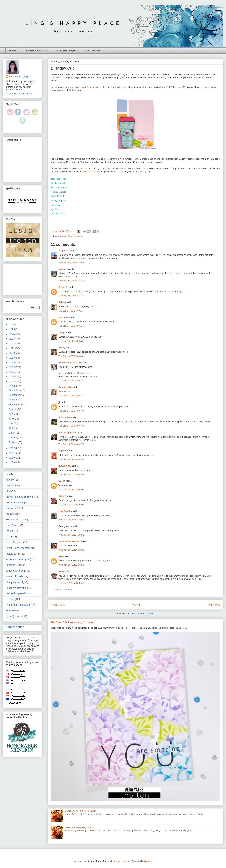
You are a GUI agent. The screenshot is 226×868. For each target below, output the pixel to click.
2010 (12, 458)
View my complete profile (19, 94)
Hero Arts (11, 514)
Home (136, 605)
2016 (12, 372)
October (13, 400)
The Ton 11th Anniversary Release (72, 622)
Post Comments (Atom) (142, 614)
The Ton (10, 599)
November (14, 395)
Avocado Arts (94, 87)
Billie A (62, 496)
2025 (12, 329)
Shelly (62, 347)
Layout (9, 531)
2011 (12, 453)
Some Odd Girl (14, 576)
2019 (12, 358)
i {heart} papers (14, 616)
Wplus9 (10, 611)
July (11, 414)
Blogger (148, 861)
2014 (12, 381)
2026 (12, 325)
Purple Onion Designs (17, 559)
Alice (62, 556)
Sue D (62, 481)
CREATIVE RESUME (36, 50)
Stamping (78, 236)
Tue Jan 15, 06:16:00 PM (71, 459)
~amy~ (62, 332)
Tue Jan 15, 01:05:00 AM (71, 311)
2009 (12, 462)
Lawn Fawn (12, 525)
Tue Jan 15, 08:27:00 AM (71, 396)
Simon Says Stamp (16, 571)
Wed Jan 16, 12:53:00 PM (72, 520)
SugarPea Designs (16, 588)
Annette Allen (66, 387)
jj (59, 402)
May (11, 423)
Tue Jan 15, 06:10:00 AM (71, 341)
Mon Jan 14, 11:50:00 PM (71, 296)
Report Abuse (15, 627)
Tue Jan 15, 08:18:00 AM (71, 381)
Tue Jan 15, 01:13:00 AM (71, 326)
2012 (12, 448)
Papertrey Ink (13, 554)
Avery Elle (11, 485)
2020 (12, 353)
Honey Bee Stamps (16, 520)
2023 (12, 339)
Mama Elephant (14, 542)
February (14, 438)
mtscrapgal (64, 417)
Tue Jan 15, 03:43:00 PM (71, 444)
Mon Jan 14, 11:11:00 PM (71, 262)
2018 (12, 362)
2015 (12, 377)
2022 (12, 343)
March (12, 433)
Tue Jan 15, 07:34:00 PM (71, 474)
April (11, 428)
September (15, 404)
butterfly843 (65, 466)
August (13, 409)
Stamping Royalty (15, 582)
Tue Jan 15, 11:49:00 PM (71, 505)
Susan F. (63, 287)
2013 (12, 386)
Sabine (62, 302)
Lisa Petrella (65, 511)
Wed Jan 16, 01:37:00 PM (72, 535)
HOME (13, 50)
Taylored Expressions (17, 593)
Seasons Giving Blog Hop (78, 827)
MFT (8, 537)
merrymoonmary (122, 861)
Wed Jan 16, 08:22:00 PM (72, 565)
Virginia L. (64, 251)
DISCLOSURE (93, 50)
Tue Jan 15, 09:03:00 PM (71, 489)
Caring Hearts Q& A (66, 50)
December (14, 390)
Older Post (214, 605)
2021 (12, 348)
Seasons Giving (14, 565)
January (13, 442)
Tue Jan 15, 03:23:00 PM (71, 426)
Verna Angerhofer (68, 432)
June (11, 419)
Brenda (62, 571)
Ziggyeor (63, 451)
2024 (12, 334)
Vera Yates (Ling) (19, 77)
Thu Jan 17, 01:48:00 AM (71, 583)
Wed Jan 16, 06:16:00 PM (72, 550)
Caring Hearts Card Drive (19, 497)
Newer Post (58, 605)
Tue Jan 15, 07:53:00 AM (71, 356)
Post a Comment (63, 590)
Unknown (64, 317)
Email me (21, 90)
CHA (8, 491)
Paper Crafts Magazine (18, 548)
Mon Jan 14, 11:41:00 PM (71, 281)
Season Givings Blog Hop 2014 (81, 811)
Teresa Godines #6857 (70, 541)
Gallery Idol (12, 508)
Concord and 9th (15, 503)
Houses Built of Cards (70, 363)
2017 (12, 367)
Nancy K (63, 269)
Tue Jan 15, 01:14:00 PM (71, 411)
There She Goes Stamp (18, 605)
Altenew (10, 480)
